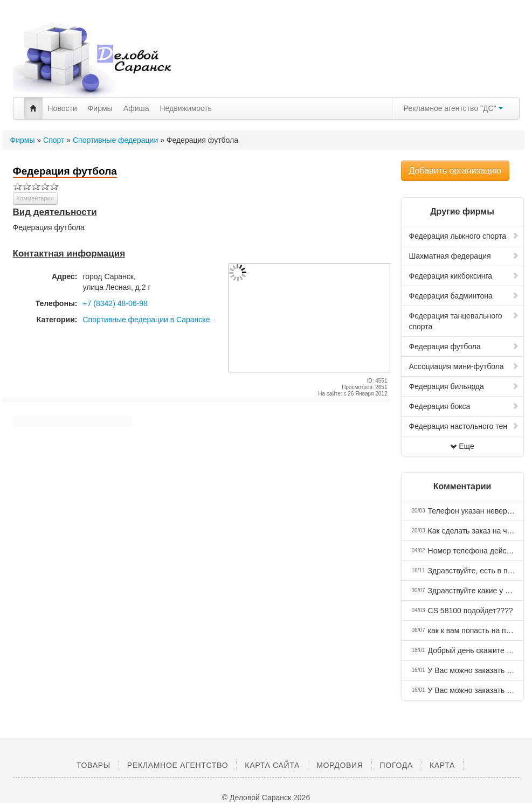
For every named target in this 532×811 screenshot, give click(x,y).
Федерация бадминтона (464, 296)
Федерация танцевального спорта (464, 321)
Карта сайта (272, 765)
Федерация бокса (464, 406)
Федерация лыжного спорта (464, 236)
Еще (462, 446)
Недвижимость (186, 108)
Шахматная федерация (464, 256)
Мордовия (340, 765)
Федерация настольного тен (464, 426)
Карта (442, 765)
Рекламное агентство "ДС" (453, 108)
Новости (63, 108)
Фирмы (100, 108)
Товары (94, 765)
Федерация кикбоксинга (464, 276)
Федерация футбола (464, 346)
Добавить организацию (455, 171)
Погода (396, 765)
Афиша (136, 108)
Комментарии (35, 198)
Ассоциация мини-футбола (464, 366)
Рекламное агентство (178, 765)
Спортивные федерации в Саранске (147, 320)
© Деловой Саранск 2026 (266, 798)
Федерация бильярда (464, 386)
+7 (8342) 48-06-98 (115, 303)
